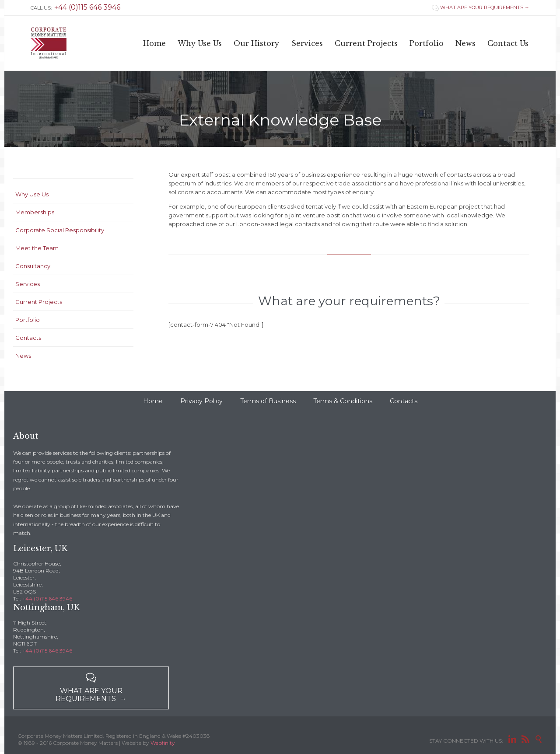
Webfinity (163, 743)
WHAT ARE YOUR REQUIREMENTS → (481, 7)
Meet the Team (37, 248)
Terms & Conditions (343, 401)
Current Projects (39, 302)
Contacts (28, 338)
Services (28, 284)
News (23, 356)
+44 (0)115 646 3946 (47, 599)
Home (153, 401)
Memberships (35, 212)
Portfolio (28, 320)
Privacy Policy (201, 401)
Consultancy (33, 266)
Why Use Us (32, 194)
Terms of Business (268, 401)
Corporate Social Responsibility (60, 230)
